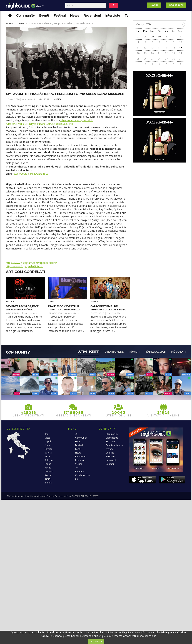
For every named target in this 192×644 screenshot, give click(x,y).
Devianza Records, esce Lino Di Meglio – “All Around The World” (22, 310)
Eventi (44, 16)
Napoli (48, 441)
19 (145, 53)
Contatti (110, 464)
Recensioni (92, 16)
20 (152, 53)
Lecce (47, 438)
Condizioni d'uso (114, 445)
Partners (79, 471)
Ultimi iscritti (88, 352)
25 (138, 59)
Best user (110, 441)
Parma (48, 468)
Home (9, 23)
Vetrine (79, 464)
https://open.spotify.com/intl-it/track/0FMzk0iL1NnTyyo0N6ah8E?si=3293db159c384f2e (50, 122)
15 (166, 48)
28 (145, 37)
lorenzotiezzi (28, 99)
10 (181, 42)
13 (152, 48)
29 (152, 37)
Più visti (134, 352)
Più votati (178, 352)
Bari (47, 434)
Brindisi (48, 483)
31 (181, 59)
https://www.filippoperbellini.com (25, 266)
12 (145, 48)
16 (174, 48)
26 (145, 59)
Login (154, 5)
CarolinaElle (114, 313)
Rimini (48, 479)
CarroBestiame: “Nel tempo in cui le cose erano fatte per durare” (109, 310)
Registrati (176, 5)
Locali (78, 449)
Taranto (48, 449)
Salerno (48, 475)
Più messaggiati (155, 352)
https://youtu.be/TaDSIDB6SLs (30, 174)
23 (174, 53)
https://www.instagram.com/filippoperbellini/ (31, 263)
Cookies (110, 453)
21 (159, 53)
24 (181, 53)
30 (159, 37)
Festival (60, 16)
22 (166, 53)
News (75, 16)
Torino (48, 464)
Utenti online (114, 352)
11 (138, 48)
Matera (48, 453)
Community (25, 16)
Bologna (49, 460)
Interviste (113, 16)
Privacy (109, 449)
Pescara (48, 471)
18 (138, 53)
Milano (48, 456)
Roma (47, 445)
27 (138, 37)
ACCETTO (96, 641)
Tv (127, 16)
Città (38, 7)
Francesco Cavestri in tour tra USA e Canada (64, 308)
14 (159, 48)
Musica (58, 99)
